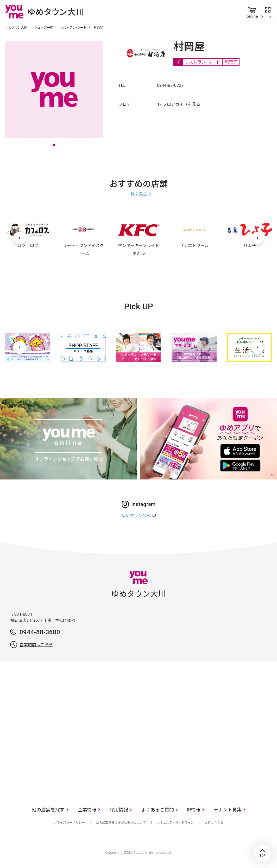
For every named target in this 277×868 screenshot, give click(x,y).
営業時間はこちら (36, 645)
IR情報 (194, 810)
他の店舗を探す (48, 810)
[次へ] (257, 238)
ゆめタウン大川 (16, 28)
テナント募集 (228, 810)
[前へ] (20, 238)
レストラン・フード (73, 28)
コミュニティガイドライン (175, 823)
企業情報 (87, 810)
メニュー (268, 11)
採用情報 (119, 810)
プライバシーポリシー (69, 823)
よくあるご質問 (158, 810)
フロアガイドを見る (181, 104)
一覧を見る (137, 194)
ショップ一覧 (43, 28)
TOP (262, 853)
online (252, 11)
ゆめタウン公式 (136, 516)
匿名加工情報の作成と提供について (121, 823)
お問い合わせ (214, 823)
